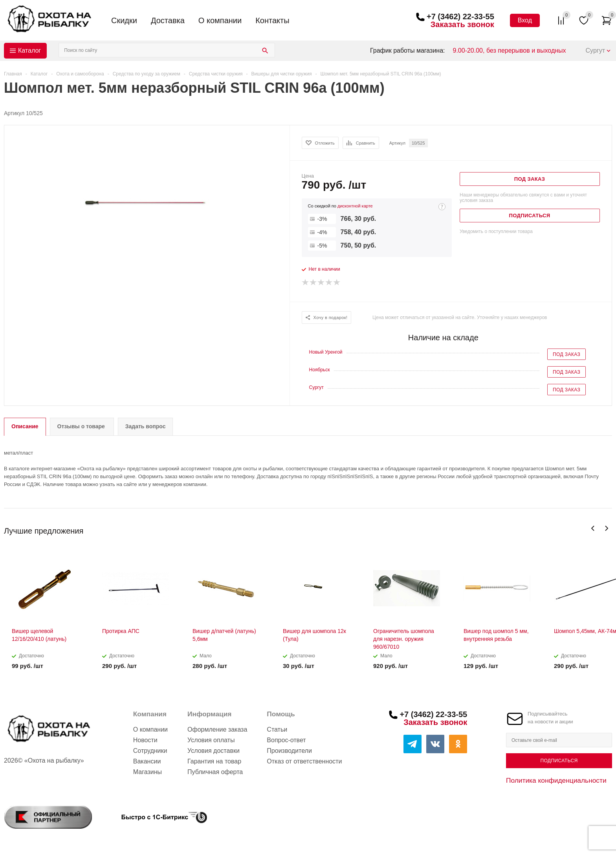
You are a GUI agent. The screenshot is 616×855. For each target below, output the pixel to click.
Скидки (124, 20)
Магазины (148, 772)
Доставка (168, 20)
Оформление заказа (217, 729)
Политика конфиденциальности (556, 780)
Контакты (272, 20)
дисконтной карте (355, 206)
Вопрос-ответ (286, 740)
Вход (525, 20)
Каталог (29, 50)
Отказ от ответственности (304, 761)
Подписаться (559, 761)
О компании (220, 20)
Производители (289, 751)
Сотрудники (150, 751)
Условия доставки (214, 751)
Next (606, 528)
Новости (145, 740)
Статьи (277, 729)
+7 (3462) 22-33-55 (460, 17)
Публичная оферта (215, 772)
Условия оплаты (211, 740)
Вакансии (147, 761)
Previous (593, 528)
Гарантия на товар (214, 761)
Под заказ (566, 354)
